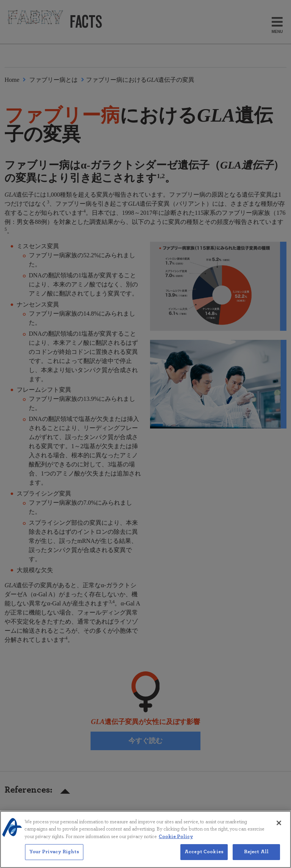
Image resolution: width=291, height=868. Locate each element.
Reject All (256, 858)
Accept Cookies (204, 858)
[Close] (279, 828)
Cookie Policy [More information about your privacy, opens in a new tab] (176, 842)
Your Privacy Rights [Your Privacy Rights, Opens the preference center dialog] (54, 858)
